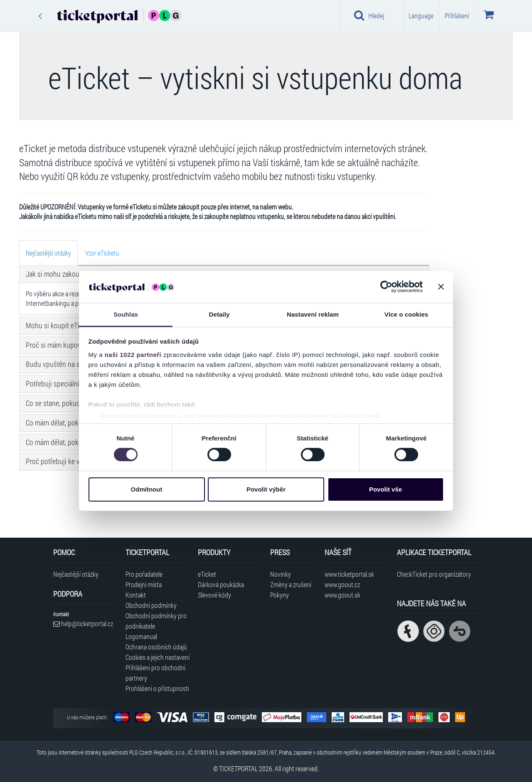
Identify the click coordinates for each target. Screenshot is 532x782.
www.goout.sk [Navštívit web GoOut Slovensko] (342, 595)
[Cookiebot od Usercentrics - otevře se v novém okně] (386, 287)
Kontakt (136, 595)
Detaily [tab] (219, 314)
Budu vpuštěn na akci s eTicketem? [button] (76, 364)
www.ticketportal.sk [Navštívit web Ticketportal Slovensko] (349, 574)
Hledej (369, 15)
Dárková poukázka (221, 584)
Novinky (281, 574)
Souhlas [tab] (126, 314)
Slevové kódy (214, 595)
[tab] (48, 253)
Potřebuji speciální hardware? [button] (68, 384)
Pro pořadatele (144, 574)
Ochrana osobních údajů (156, 647)
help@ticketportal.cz (83, 623)
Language (421, 16)
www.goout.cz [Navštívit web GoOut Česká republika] (342, 584)
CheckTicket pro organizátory (434, 574)
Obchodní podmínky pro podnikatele (156, 621)
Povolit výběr (266, 489)
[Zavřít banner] (441, 287)
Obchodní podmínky (151, 605)
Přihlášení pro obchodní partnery (155, 673)
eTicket (207, 574)
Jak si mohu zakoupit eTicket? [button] (69, 274)
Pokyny (280, 595)
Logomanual (141, 636)
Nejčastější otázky (76, 574)
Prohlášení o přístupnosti (157, 688)
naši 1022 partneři (133, 355)
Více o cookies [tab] (406, 314)
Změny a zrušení (291, 584)
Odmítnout (147, 489)
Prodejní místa (144, 584)
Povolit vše (385, 489)
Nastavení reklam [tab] (313, 314)
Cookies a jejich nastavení (158, 657)
